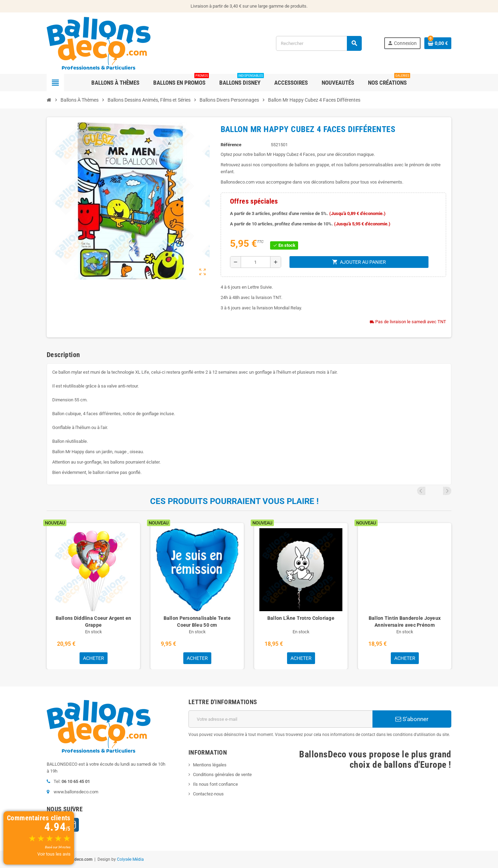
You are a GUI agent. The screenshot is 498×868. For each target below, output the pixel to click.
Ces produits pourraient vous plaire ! (234, 501)
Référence (231, 145)
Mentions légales (210, 765)
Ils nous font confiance (215, 784)
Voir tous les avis (54, 854)
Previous (438, 491)
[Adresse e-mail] (280, 719)
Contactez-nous (208, 794)
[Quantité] (256, 262)
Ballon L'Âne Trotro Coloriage (301, 618)
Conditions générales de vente (222, 774)
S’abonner (412, 719)
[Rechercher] (319, 43)
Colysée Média (130, 859)
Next (447, 491)
